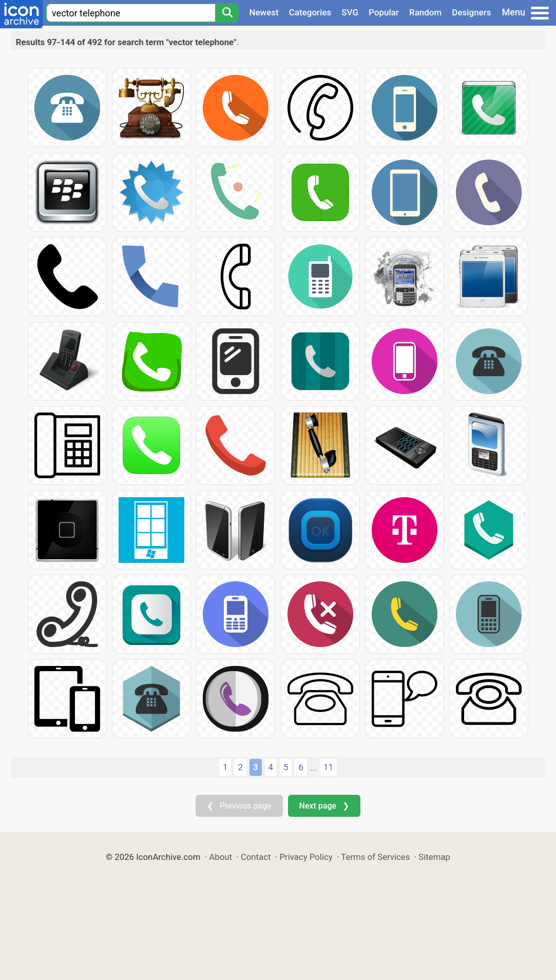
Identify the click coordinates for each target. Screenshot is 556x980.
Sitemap (434, 857)
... (313, 768)
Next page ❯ (324, 806)
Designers (471, 12)
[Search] (227, 13)
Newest (264, 12)
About (221, 857)
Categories (310, 12)
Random (425, 12)
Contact (256, 857)
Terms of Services (375, 857)
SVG (350, 12)
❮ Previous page (239, 806)
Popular (384, 12)
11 (328, 767)
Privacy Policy (306, 857)
